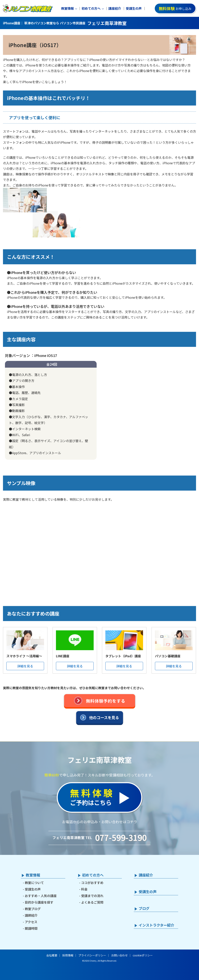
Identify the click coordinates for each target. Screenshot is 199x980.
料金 (84, 889)
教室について (34, 883)
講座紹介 (115, 8)
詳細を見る (25, 666)
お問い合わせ (119, 955)
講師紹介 (31, 915)
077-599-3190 (121, 837)
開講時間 (31, 928)
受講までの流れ (92, 896)
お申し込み (175, 8)
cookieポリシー (143, 955)
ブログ (144, 909)
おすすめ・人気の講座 (41, 896)
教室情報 (67, 8)
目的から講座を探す (39, 902)
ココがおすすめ (92, 883)
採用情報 (68, 955)
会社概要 (52, 955)
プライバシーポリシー (92, 955)
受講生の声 (134, 8)
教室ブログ (33, 909)
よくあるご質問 (92, 902)
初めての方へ (91, 8)
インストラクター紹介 (156, 925)
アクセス (31, 922)
